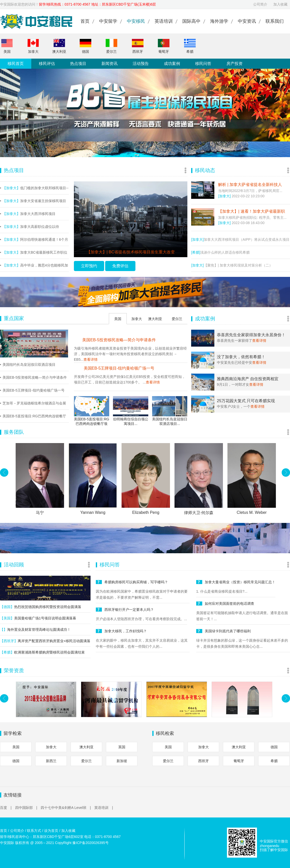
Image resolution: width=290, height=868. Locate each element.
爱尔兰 (111, 46)
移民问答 (203, 64)
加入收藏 (280, 4)
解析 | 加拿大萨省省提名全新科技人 (250, 185)
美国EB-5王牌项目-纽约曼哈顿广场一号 (34, 390)
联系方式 (34, 831)
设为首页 (51, 831)
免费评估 (120, 266)
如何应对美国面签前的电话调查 (229, 604)
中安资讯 (247, 21)
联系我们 (275, 21)
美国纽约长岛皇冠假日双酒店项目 (29, 365)
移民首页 (16, 64)
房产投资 (235, 64)
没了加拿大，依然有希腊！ (241, 357)
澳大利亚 (59, 46)
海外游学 (219, 21)
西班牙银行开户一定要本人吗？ (129, 610)
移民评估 (47, 64)
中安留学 (108, 21)
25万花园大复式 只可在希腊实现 (246, 401)
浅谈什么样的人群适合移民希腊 (220, 252)
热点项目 (78, 64)
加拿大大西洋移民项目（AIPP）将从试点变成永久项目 (240, 239)
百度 (6, 808)
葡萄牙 (164, 46)
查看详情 (91, 359)
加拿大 (33, 46)
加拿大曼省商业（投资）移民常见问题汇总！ (240, 582)
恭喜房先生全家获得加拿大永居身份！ (251, 335)
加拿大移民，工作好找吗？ (126, 631)
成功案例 (172, 64)
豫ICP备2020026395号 (90, 843)
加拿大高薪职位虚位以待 (31, 227)
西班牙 (138, 46)
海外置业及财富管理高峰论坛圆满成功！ (35, 630)
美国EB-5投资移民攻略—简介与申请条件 (35, 377)
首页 (85, 21)
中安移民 (136, 21)
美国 (7, 46)
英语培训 (164, 21)
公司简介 (260, 4)
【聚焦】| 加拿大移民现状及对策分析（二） (232, 265)
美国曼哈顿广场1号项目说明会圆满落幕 (38, 618)
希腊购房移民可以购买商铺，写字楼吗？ (136, 582)
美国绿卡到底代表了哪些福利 (228, 631)
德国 (85, 46)
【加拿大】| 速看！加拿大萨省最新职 (252, 211)
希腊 (190, 46)
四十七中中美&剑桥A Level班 (66, 808)
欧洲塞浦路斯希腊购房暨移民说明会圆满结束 (42, 652)
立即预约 (89, 266)
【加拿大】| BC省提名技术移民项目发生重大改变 (131, 252)
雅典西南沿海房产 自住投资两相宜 (248, 379)
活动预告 (141, 64)
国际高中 (191, 21)
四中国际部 (26, 808)
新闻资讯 (109, 64)
